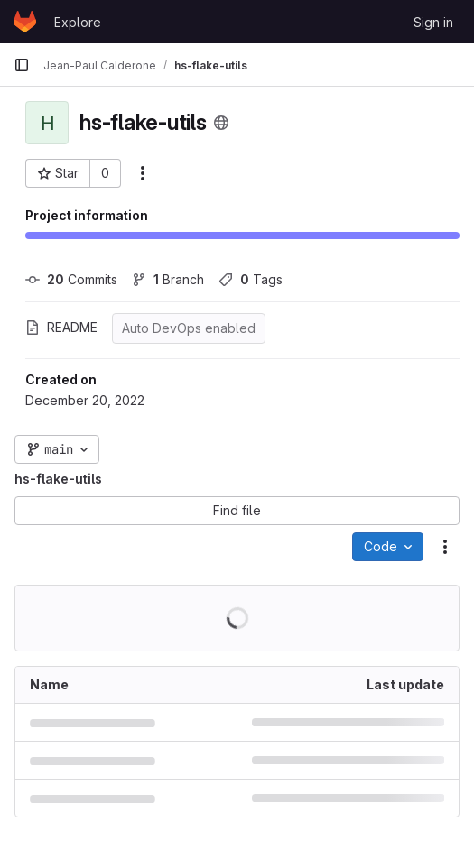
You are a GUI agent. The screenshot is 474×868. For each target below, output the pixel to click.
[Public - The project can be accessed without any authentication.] (221, 123)
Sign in (433, 22)
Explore (78, 22)
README (61, 327)
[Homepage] (25, 22)
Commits (71, 279)
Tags (251, 279)
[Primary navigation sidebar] (22, 65)
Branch (168, 279)
